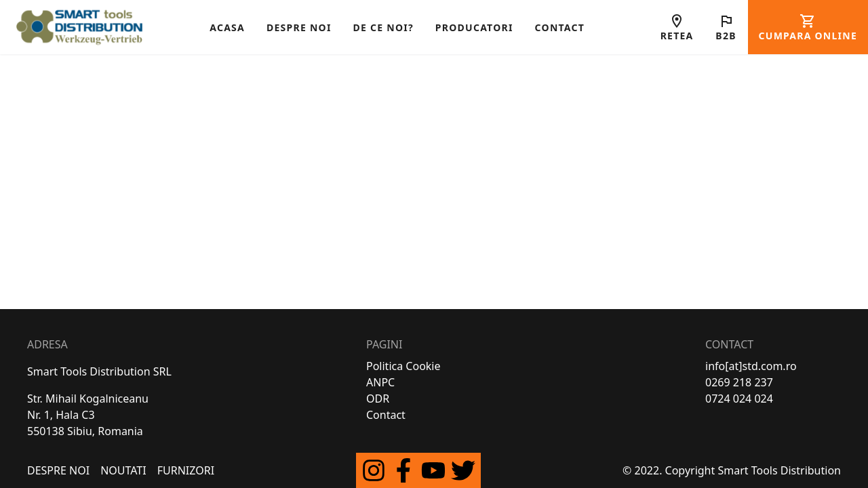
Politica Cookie (403, 366)
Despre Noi (58, 470)
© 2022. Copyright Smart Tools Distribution (732, 470)
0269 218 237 (739, 382)
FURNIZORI (186, 470)
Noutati (123, 470)
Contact (386, 415)
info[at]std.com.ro (751, 366)
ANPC (380, 382)
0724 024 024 (739, 399)
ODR (378, 399)
